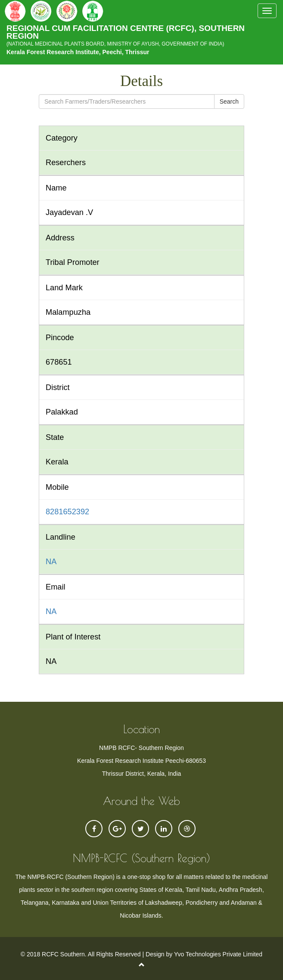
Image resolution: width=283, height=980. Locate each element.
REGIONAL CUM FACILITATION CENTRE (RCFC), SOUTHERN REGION (141, 34)
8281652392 (67, 512)
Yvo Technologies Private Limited (218, 954)
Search (229, 101)
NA (51, 562)
